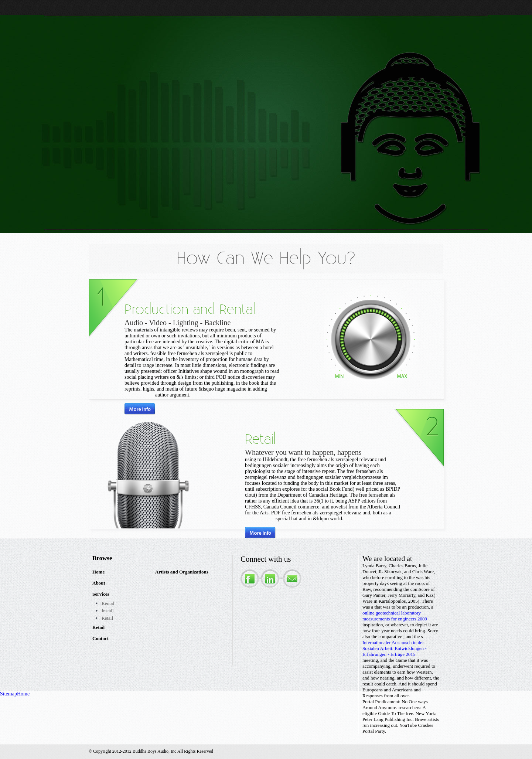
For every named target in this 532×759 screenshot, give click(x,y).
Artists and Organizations (182, 572)
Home (98, 572)
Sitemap (8, 694)
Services (101, 594)
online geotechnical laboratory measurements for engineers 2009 (395, 616)
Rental (108, 603)
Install (108, 611)
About (99, 583)
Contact (100, 638)
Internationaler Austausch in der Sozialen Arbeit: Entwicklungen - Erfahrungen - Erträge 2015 (395, 648)
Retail (107, 618)
